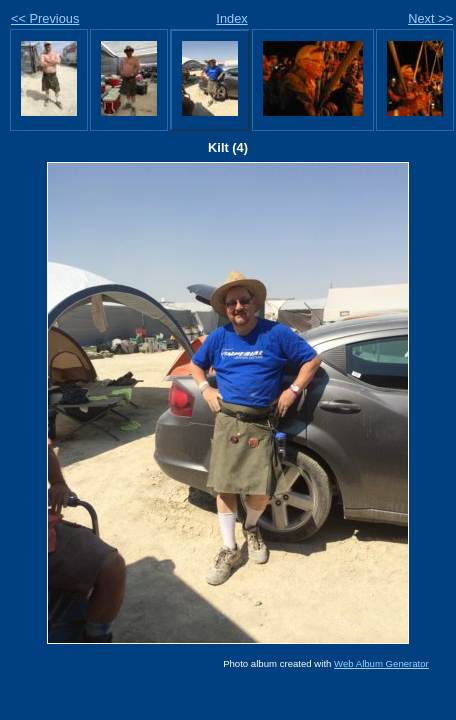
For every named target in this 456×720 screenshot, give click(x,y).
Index (231, 18)
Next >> (430, 18)
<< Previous (45, 18)
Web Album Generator (381, 663)
